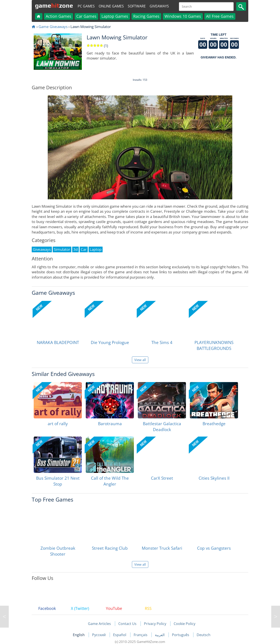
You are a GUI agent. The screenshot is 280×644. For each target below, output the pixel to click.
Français (141, 635)
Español (120, 635)
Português (181, 635)
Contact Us (127, 624)
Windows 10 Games (183, 16)
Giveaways (159, 6)
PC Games (86, 6)
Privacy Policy (155, 624)
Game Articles (99, 624)
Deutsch (204, 635)
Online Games (111, 6)
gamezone (54, 5)
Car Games (86, 16)
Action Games (59, 16)
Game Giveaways (53, 27)
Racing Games (146, 16)
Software (137, 6)
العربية (160, 635)
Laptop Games (115, 16)
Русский (99, 635)
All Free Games (220, 16)
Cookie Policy (185, 624)
